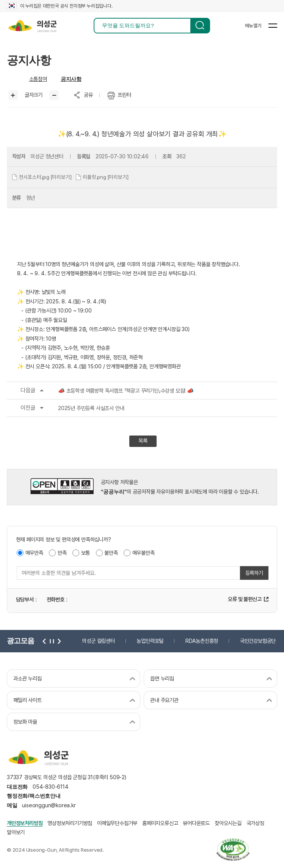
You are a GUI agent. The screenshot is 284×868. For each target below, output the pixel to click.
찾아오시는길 (228, 823)
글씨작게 (54, 95)
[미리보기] (61, 177)
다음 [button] (58, 641)
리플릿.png (94, 177)
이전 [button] (44, 641)
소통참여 (38, 79)
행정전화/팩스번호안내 (34, 796)
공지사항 (71, 79)
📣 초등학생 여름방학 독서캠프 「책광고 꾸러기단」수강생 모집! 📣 (100, 391)
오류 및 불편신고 (245, 599)
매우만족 (34, 553)
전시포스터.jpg (34, 177)
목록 (143, 441)
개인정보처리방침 (25, 823)
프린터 (124, 95)
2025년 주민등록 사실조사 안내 (65, 408)
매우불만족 (144, 553)
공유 (88, 95)
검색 (200, 26)
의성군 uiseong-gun (32, 26)
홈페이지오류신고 (160, 823)
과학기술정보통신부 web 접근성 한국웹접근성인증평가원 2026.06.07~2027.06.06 (233, 849)
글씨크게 (13, 95)
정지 (51, 641)
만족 (62, 553)
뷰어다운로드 (196, 823)
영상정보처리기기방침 (70, 823)
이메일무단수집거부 (117, 823)
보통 (86, 553)
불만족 (111, 553)
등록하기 (254, 573)
